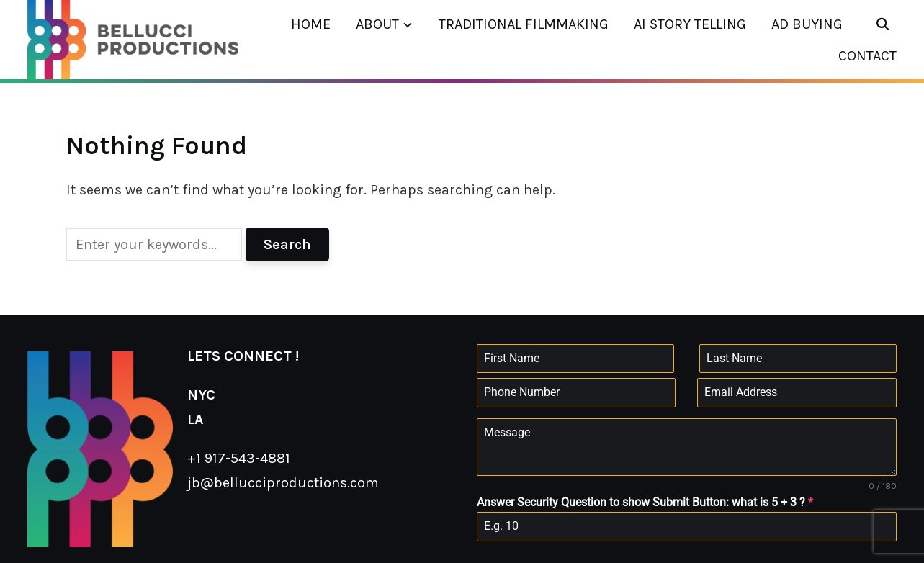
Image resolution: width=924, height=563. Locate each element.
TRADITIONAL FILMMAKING (524, 24)
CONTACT (867, 56)
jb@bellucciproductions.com (283, 483)
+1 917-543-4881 (239, 458)
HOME (311, 24)
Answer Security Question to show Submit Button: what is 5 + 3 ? (645, 502)
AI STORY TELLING (690, 24)
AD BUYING (807, 24)
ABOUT (377, 24)
